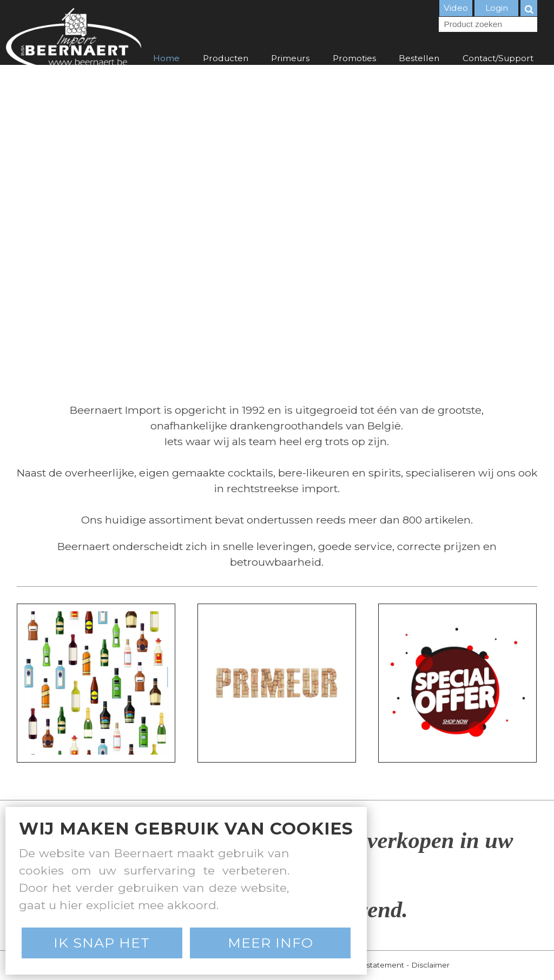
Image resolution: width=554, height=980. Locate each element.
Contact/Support (498, 58)
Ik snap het (102, 943)
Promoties (354, 58)
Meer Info (271, 943)
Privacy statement (371, 965)
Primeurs (290, 58)
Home (166, 58)
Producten (226, 58)
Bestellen (419, 58)
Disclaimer (430, 965)
